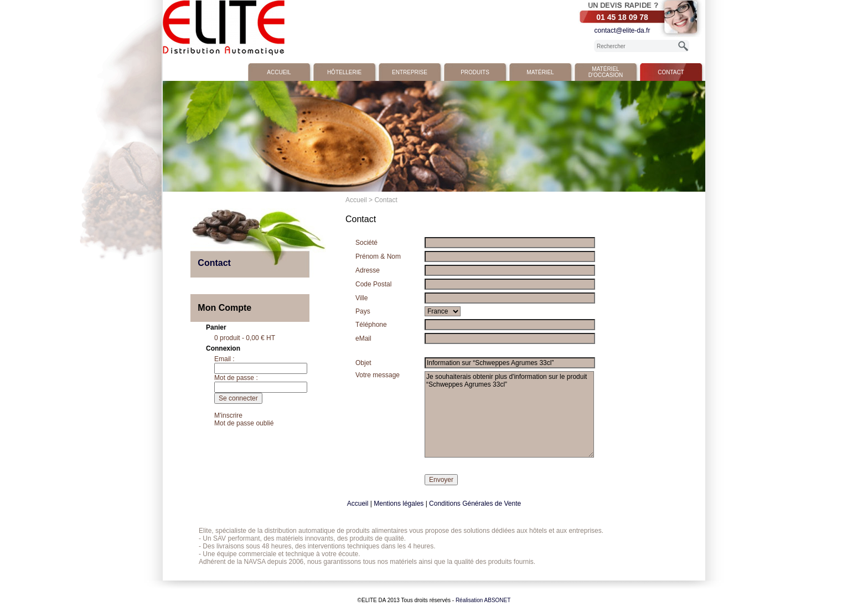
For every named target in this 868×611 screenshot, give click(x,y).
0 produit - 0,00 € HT (245, 338)
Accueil (279, 72)
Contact (671, 72)
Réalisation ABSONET (483, 600)
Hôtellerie (344, 72)
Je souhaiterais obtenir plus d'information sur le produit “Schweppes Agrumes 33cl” (509, 414)
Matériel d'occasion (606, 72)
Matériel (540, 72)
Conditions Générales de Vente (475, 504)
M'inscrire (228, 415)
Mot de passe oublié (244, 423)
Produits (475, 72)
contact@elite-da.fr (622, 30)
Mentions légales (399, 504)
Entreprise (410, 72)
